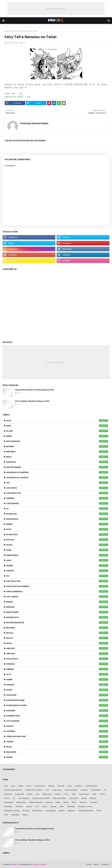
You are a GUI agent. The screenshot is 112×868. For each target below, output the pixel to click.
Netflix (57, 633)
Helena (57, 566)
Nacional (57, 628)
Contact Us (105, 864)
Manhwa (57, 607)
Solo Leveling (57, 721)
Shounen (57, 711)
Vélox (57, 747)
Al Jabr (57, 431)
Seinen (57, 679)
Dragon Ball (57, 519)
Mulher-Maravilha (57, 622)
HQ (57, 576)
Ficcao (57, 545)
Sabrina (57, 669)
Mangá (57, 602)
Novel (57, 643)
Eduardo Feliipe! (13, 43)
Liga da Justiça (57, 581)
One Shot (57, 654)
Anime (57, 436)
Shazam (57, 685)
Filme (57, 550)
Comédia (57, 498)
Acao (57, 421)
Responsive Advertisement (56, 9)
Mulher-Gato (57, 617)
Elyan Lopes (57, 534)
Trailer (57, 742)
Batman (57, 446)
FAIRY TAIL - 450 (14, 94)
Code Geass (57, 488)
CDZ (57, 483)
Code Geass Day (57, 493)
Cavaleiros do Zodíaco (57, 477)
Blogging (15, 864)
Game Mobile (57, 555)
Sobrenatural (57, 716)
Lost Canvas (57, 597)
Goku (57, 560)
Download (57, 514)
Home (89, 864)
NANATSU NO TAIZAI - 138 (17, 97)
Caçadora (57, 462)
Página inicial (9, 31)
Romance (57, 664)
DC (57, 509)
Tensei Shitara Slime (57, 736)
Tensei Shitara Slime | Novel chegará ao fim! (34, 390)
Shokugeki (57, 695)
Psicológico (57, 659)
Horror (57, 571)
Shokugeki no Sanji (57, 700)
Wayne (57, 757)
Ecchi (57, 529)
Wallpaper (57, 752)
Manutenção (57, 612)
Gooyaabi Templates (39, 864)
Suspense (57, 731)
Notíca (57, 638)
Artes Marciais (57, 441)
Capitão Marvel (57, 467)
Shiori (57, 690)
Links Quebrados (57, 591)
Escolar (57, 540)
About (96, 864)
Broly (57, 457)
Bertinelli (57, 452)
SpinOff (57, 726)
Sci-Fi (57, 674)
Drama (57, 524)
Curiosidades (57, 503)
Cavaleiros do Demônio (57, 472)
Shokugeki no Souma (57, 705)
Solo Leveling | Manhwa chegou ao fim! (32, 401)
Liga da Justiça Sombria (57, 586)
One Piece (57, 648)
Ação (57, 426)
